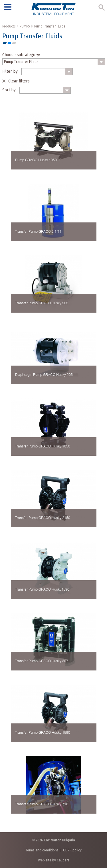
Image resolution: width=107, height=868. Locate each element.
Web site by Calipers (54, 860)
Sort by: (9, 90)
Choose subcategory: (21, 55)
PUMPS (25, 26)
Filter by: (10, 71)
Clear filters (19, 81)
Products (9, 26)
